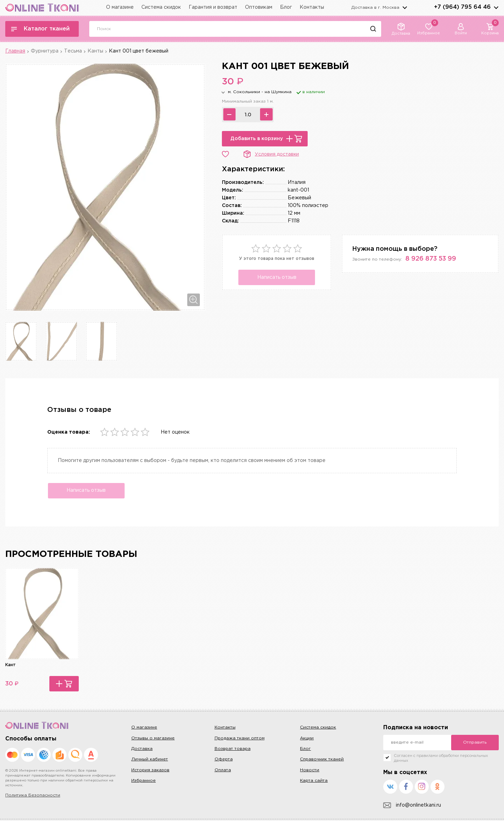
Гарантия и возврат (213, 7)
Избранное (143, 781)
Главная (15, 51)
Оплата (223, 771)
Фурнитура (45, 51)
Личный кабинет (150, 760)
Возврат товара (233, 749)
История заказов (150, 771)
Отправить (475, 743)
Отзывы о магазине (153, 739)
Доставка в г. (375, 8)
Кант (10, 666)
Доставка (142, 749)
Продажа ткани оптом (240, 739)
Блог (286, 7)
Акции (307, 739)
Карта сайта (314, 781)
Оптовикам (259, 7)
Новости (310, 771)
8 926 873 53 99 (431, 259)
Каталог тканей (40, 29)
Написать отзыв (277, 277)
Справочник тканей (322, 760)
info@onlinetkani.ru (412, 806)
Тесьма (73, 51)
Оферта (224, 760)
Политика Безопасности (33, 796)
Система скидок (161, 7)
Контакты (312, 7)
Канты (95, 51)
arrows (496, 7)
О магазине (120, 7)
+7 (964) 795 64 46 (462, 7)
